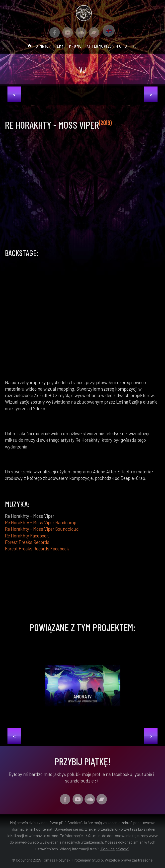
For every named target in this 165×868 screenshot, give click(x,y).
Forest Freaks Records (27, 542)
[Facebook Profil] (55, 32)
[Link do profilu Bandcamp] (94, 32)
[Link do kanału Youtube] (68, 32)
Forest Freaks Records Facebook (37, 549)
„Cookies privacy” (114, 849)
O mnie (42, 46)
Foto (122, 46)
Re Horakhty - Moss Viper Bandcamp (41, 522)
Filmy (59, 46)
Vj (134, 46)
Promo (75, 46)
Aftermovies (99, 46)
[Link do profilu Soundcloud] (81, 32)
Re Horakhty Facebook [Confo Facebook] (27, 536)
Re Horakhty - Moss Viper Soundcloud (42, 529)
